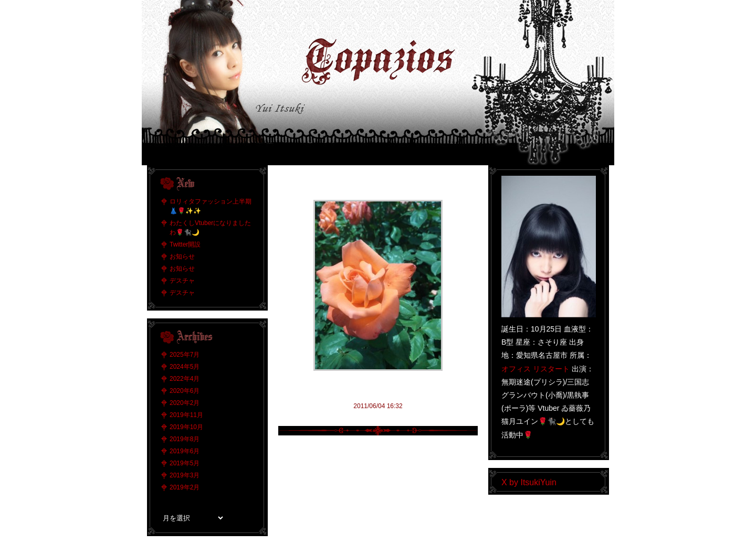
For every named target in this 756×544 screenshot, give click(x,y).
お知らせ (182, 257)
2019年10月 (186, 427)
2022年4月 (185, 379)
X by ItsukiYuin (529, 482)
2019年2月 (185, 487)
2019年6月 (185, 451)
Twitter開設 (185, 244)
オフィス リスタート (535, 369)
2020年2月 (185, 403)
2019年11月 (186, 415)
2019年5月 (185, 463)
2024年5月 (185, 367)
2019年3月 (185, 475)
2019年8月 (185, 439)
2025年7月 (185, 355)
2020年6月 (185, 391)
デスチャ (182, 281)
